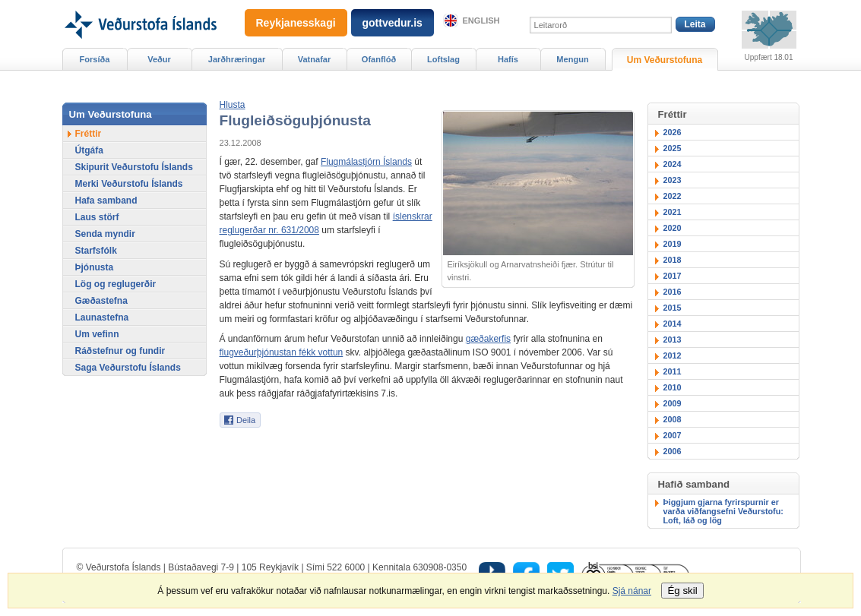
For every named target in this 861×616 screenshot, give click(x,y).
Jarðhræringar (237, 59)
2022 (673, 196)
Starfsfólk (96, 251)
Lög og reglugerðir (116, 284)
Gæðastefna (101, 301)
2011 (673, 371)
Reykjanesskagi (296, 23)
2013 (673, 340)
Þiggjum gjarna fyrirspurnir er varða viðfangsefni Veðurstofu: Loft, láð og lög (723, 511)
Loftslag (443, 59)
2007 (673, 435)
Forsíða (95, 59)
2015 (673, 308)
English (481, 21)
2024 (673, 164)
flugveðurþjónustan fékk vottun (282, 352)
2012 (673, 355)
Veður (159, 59)
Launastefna (102, 317)
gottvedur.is (393, 23)
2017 (673, 276)
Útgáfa (89, 150)
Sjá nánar (632, 591)
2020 (673, 228)
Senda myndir (105, 234)
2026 (673, 132)
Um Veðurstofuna (665, 60)
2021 (673, 212)
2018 (673, 260)
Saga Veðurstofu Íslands (128, 368)
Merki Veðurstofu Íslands (129, 184)
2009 (673, 403)
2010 (673, 387)
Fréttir (89, 134)
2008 (673, 419)
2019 (673, 244)
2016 (673, 292)
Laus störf (97, 217)
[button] (233, 105)
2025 (673, 148)
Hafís (508, 59)
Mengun (572, 59)
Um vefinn (97, 334)
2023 (673, 180)
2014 (673, 324)
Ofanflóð (379, 59)
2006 (673, 451)
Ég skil (682, 591)
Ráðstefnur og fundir (120, 351)
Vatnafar (315, 59)
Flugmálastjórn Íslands (366, 162)
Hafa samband (106, 201)
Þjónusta (95, 267)
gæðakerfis (488, 339)
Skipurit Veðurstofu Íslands (134, 167)
